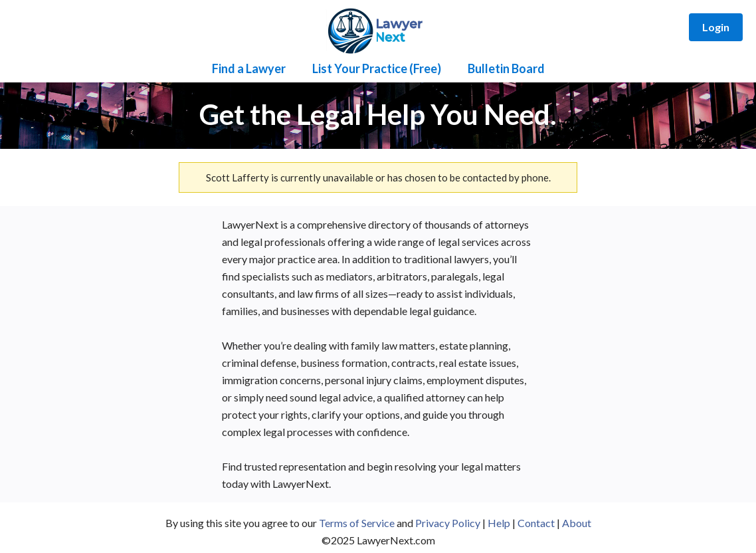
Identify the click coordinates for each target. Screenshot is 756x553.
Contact (536, 523)
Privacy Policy (448, 523)
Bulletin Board (506, 68)
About (577, 523)
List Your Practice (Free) (377, 68)
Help (499, 523)
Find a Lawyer (249, 68)
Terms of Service (357, 523)
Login (716, 27)
